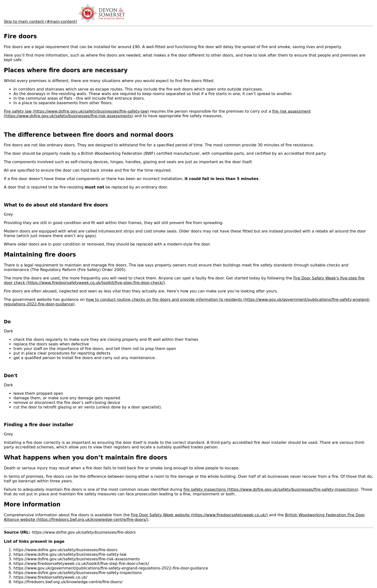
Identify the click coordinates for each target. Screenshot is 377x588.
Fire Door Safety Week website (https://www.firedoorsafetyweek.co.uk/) (199, 515)
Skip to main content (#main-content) (41, 22)
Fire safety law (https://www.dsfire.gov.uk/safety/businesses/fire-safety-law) (76, 111)
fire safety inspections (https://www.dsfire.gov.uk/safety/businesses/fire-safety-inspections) (271, 489)
